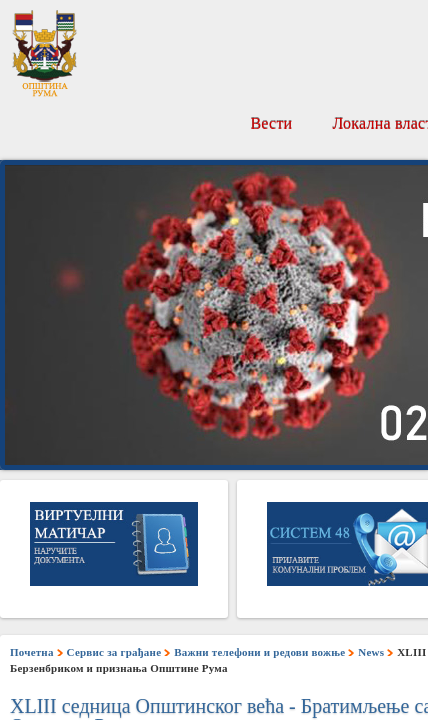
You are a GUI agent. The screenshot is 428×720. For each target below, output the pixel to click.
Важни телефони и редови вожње (259, 652)
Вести (271, 123)
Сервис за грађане (114, 652)
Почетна (32, 652)
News (371, 652)
